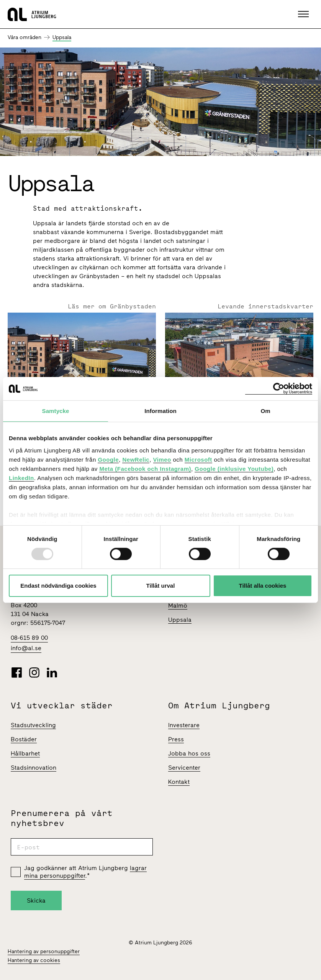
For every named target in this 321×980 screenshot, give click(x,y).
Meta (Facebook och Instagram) (145, 468)
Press (176, 739)
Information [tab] (160, 411)
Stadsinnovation (34, 768)
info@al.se (26, 648)
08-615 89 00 (29, 638)
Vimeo (162, 459)
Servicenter (184, 768)
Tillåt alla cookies (263, 586)
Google (108, 459)
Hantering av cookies (34, 960)
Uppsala (62, 37)
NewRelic (136, 459)
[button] (304, 14)
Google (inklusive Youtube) (234, 468)
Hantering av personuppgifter (44, 951)
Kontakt (179, 782)
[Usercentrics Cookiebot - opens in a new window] (279, 389)
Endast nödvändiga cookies (58, 586)
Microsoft (198, 459)
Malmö (178, 606)
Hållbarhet (25, 753)
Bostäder (24, 739)
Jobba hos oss (189, 753)
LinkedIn (21, 478)
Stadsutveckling (33, 725)
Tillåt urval (161, 586)
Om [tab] (265, 411)
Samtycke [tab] (56, 411)
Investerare (184, 725)
